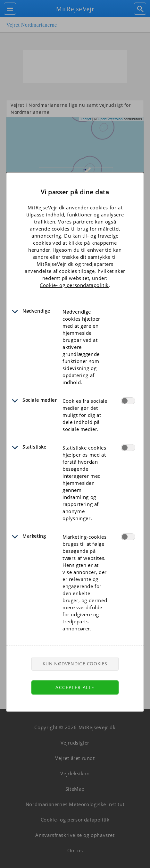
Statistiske (34, 447)
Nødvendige (36, 311)
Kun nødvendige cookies (75, 664)
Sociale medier (40, 400)
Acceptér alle (75, 687)
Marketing (34, 536)
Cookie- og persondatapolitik (74, 285)
